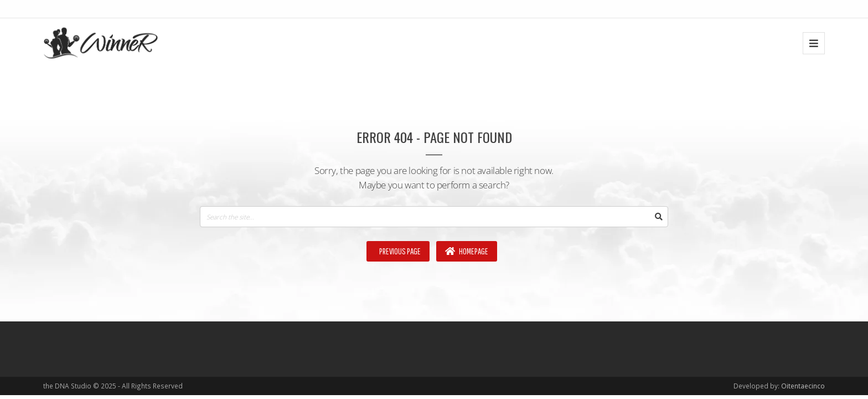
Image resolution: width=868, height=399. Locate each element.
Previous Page (399, 251)
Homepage (467, 251)
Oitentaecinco (803, 386)
